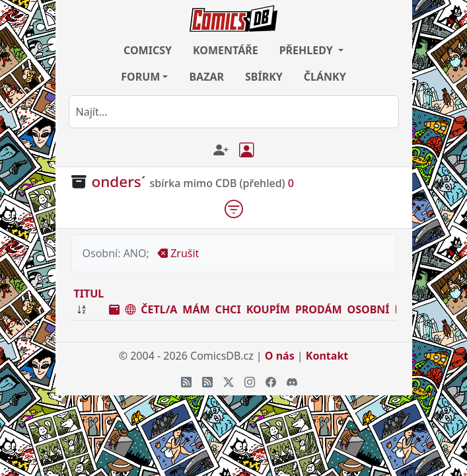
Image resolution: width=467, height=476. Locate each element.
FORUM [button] (140, 77)
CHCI (228, 309)
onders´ (119, 181)
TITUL (89, 294)
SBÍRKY (264, 77)
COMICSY (148, 50)
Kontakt (327, 356)
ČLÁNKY (325, 77)
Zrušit (178, 253)
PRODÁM (319, 309)
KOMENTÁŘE (226, 50)
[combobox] (234, 112)
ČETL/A (159, 309)
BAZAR (206, 77)
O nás (280, 356)
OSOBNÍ (369, 309)
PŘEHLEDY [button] (307, 50)
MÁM (196, 309)
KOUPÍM (268, 309)
